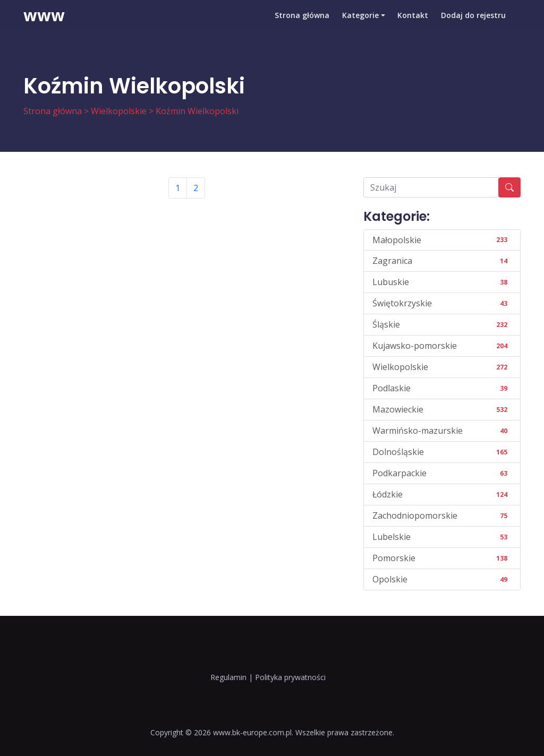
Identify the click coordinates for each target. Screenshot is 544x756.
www (44, 24)
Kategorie (360, 24)
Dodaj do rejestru (473, 24)
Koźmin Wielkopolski (197, 111)
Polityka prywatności (290, 677)
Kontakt (413, 24)
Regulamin (228, 677)
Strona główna (301, 24)
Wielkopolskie (119, 111)
